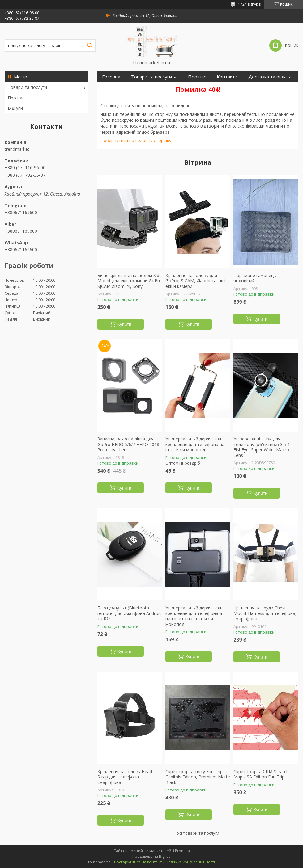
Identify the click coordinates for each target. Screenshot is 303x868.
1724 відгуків (249, 4)
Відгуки (15, 108)
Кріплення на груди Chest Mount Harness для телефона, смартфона (265, 613)
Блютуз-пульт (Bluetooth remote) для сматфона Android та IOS (130, 613)
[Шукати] (89, 45)
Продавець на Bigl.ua (151, 856)
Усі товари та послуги (198, 833)
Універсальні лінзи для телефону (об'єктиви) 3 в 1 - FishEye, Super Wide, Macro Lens (263, 447)
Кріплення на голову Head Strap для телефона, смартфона (125, 777)
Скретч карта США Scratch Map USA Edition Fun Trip (261, 774)
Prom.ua (182, 851)
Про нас (16, 98)
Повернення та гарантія (129, 88)
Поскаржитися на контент (138, 862)
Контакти (227, 77)
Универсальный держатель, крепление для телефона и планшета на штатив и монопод (195, 616)
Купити (124, 324)
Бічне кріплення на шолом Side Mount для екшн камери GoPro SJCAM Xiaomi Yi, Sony (130, 281)
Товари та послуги (27, 87)
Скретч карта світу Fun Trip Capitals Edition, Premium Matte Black (198, 777)
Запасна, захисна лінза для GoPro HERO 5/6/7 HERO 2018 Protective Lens (128, 444)
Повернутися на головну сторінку (136, 140)
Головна (111, 77)
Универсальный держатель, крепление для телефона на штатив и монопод (195, 444)
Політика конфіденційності (190, 862)
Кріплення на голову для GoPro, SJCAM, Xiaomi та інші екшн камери (195, 281)
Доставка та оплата (270, 77)
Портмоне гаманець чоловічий (255, 278)
